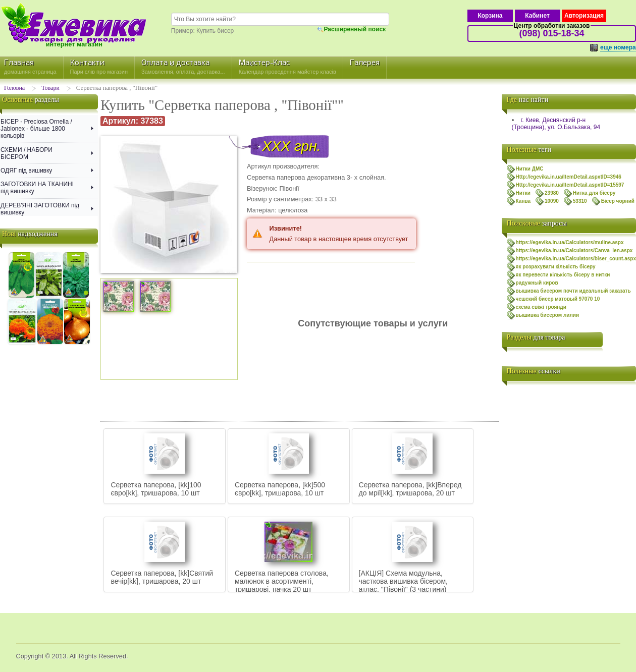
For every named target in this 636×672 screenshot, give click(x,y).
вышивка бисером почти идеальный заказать (573, 291)
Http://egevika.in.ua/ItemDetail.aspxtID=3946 (569, 177)
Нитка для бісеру (594, 193)
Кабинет (537, 16)
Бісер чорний (618, 201)
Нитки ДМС (530, 169)
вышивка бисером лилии (548, 315)
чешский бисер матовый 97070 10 (558, 299)
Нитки (523, 193)
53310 (580, 201)
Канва (523, 201)
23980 (552, 193)
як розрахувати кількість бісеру (556, 267)
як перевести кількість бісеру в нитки (563, 275)
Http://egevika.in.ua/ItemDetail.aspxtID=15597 (570, 185)
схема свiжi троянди (541, 307)
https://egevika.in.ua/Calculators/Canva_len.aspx (574, 250)
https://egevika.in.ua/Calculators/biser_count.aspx (576, 259)
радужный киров (537, 283)
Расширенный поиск (355, 29)
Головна (14, 88)
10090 (552, 201)
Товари (50, 88)
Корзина (490, 16)
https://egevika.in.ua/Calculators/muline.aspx (570, 242)
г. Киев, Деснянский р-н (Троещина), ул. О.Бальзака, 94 (556, 124)
